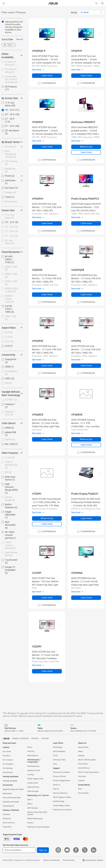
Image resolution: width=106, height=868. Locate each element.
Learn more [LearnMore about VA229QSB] (86, 295)
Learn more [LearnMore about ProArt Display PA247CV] (86, 223)
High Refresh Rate (11, 554)
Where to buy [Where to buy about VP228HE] (86, 439)
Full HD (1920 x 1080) (10, 309)
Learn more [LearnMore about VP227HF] (86, 76)
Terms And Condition (62, 772)
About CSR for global (87, 760)
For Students (8, 764)
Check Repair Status (61, 806)
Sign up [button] (43, 850)
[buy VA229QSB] (78, 270)
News (80, 751)
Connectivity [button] (12, 355)
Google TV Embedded (10, 570)
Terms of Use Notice (52, 860)
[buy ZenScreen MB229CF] (83, 122)
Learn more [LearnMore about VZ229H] (47, 671)
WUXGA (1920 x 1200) (10, 299)
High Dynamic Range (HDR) (11, 488)
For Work (7, 756)
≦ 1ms (10, 457)
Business (11, 202)
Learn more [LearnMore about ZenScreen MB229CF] (86, 152)
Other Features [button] (12, 453)
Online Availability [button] (12, 56)
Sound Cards (33, 783)
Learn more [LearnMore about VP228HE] (86, 445)
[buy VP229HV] (38, 199)
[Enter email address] (19, 850)
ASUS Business (59, 751)
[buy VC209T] (37, 573)
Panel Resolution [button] (12, 252)
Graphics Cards (34, 770)
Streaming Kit (8, 806)
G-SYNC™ (11, 400)
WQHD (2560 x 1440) (11, 290)
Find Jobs (82, 776)
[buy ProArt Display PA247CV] (85, 199)
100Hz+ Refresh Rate (11, 465)
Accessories (8, 772)
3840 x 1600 (11, 268)
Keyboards (7, 793)
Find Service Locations (62, 810)
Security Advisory (60, 793)
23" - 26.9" (12, 227)
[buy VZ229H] (37, 647)
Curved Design (10, 499)
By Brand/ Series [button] (12, 142)
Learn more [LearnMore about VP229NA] (86, 598)
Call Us (56, 789)
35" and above (10, 242)
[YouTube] (67, 850)
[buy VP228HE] (77, 415)
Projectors (7, 819)
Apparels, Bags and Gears (13, 789)
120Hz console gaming (10, 545)
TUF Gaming (11, 163)
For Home (7, 752)
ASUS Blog (58, 747)
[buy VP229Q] (76, 341)
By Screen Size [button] (12, 98)
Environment (83, 793)
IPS (8, 472)
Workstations (33, 756)
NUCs (30, 747)
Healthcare (10, 170)
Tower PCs (7, 827)
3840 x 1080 (11, 275)
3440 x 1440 (11, 283)
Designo (11, 192)
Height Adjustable (10, 515)
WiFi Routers (33, 808)
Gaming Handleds (10, 781)
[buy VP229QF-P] (39, 51)
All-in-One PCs (9, 823)
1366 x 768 (10, 318)
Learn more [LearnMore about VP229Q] (86, 366)
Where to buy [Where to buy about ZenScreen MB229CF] (86, 147)
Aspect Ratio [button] (12, 328)
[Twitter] (85, 850)
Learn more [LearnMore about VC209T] (47, 598)
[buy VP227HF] (77, 51)
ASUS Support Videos (62, 797)
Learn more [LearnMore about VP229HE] (47, 366)
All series (45, 738)
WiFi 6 (30, 804)
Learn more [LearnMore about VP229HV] (47, 223)
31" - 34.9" (12, 236)
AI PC (55, 756)
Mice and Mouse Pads (12, 798)
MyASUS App (59, 801)
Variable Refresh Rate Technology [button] (12, 393)
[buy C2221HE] (37, 270)
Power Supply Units (35, 779)
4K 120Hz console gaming (10, 535)
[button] (4, 3)
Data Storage (33, 791)
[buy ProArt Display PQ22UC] (85, 494)
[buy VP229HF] (38, 122)
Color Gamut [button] (12, 423)
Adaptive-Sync (10, 413)
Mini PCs (31, 751)
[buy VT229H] (37, 494)
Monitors (6, 814)
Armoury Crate (59, 760)
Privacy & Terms (59, 776)
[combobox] (91, 12)
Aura (55, 764)
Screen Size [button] (12, 210)
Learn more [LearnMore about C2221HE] (47, 295)
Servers (30, 823)
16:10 (9, 341)
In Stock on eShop (10, 63)
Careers (81, 781)
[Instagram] (58, 850)
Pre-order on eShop (11, 71)
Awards (81, 756)
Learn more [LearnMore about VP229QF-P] (47, 76)
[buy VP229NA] (77, 573)
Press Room (83, 764)
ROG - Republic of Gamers (10, 154)
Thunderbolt (11, 373)
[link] (53, 3)
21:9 (9, 337)
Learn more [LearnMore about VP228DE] (47, 439)
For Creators (8, 760)
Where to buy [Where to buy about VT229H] (47, 518)
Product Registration (62, 781)
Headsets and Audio (11, 802)
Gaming (10, 147)
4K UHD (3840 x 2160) (10, 259)
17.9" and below (10, 216)
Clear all (19, 39)
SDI (8, 383)
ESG (80, 789)
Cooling (31, 775)
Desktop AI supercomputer (38, 827)
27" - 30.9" (12, 231)
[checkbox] (11, 147)
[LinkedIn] (94, 850)
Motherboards (33, 766)
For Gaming (8, 768)
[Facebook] (76, 850)
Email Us (57, 785)
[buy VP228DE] (38, 415)
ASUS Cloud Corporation (89, 772)
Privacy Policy (69, 860)
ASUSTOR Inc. (84, 768)
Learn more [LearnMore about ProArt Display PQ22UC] (86, 518)
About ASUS (83, 747)
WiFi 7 (30, 800)
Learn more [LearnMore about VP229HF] (47, 147)
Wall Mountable (10, 525)
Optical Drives (33, 787)
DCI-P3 (10, 440)
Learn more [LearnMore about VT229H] (47, 524)
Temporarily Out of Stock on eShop (11, 79)
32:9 (9, 332)
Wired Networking (35, 819)
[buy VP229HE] (38, 341)
